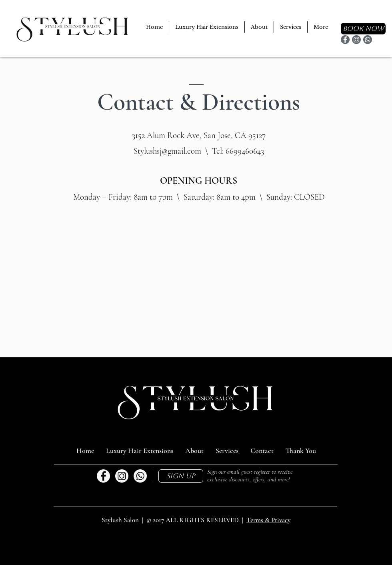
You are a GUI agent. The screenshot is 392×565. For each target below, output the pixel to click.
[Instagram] (356, 40)
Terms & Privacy (268, 520)
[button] (181, 476)
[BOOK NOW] (363, 29)
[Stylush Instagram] (122, 476)
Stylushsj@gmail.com (167, 151)
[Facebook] (345, 40)
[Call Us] (140, 476)
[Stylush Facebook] (103, 476)
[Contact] (368, 40)
